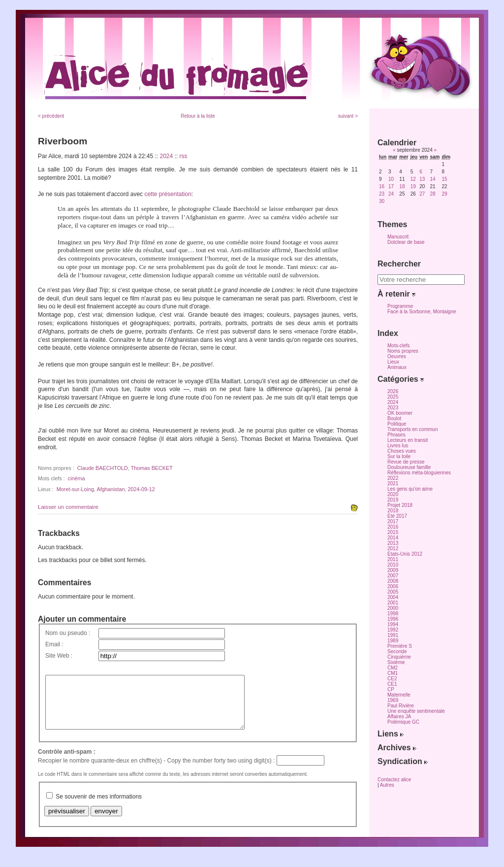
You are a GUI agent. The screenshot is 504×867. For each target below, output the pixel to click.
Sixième (396, 662)
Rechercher (399, 264)
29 (444, 194)
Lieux (393, 362)
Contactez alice (394, 780)
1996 (393, 619)
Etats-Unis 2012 (405, 554)
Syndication (403, 761)
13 (422, 179)
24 (391, 194)
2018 (393, 511)
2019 (393, 500)
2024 (167, 156)
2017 (393, 521)
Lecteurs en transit (408, 440)
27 (422, 194)
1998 (393, 614)
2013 (393, 543)
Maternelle (399, 695)
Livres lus (398, 446)
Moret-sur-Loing (75, 489)
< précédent (51, 116)
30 (382, 201)
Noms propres (403, 351)
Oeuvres (397, 356)
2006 (393, 586)
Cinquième (399, 657)
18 (402, 186)
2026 (393, 391)
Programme (400, 306)
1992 (393, 630)
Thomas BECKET (152, 468)
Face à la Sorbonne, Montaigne (422, 312)
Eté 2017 (397, 516)
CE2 (392, 679)
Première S (400, 646)
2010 (393, 565)
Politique (397, 424)
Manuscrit (398, 237)
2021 (393, 484)
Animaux (397, 367)
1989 (393, 641)
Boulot (394, 418)
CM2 (393, 668)
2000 (393, 608)
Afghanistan (110, 489)
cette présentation (168, 194)
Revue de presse (406, 462)
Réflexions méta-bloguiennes (419, 473)
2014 (393, 538)
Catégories (401, 379)
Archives (397, 748)
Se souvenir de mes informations (99, 807)
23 (382, 194)
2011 (393, 559)
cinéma (77, 478)
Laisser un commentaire (68, 507)
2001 (393, 603)
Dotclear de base (406, 242)
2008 (393, 581)
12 (413, 179)
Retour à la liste (198, 116)
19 (413, 186)
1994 (393, 624)
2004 (393, 597)
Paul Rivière (401, 706)
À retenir (396, 294)
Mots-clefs (399, 346)
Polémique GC (403, 722)
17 (391, 186)
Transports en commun (412, 429)
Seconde (397, 651)
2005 (393, 592)
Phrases (396, 435)
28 (432, 194)
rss (184, 156)
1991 (393, 635)
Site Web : (59, 656)
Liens (391, 734)
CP (391, 689)
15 (444, 179)
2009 (393, 570)
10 (391, 179)
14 (432, 179)
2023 (393, 408)
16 (382, 186)
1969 (393, 700)
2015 (393, 532)
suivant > (348, 116)
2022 (393, 478)
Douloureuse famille (409, 467)
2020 (393, 494)
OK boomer (400, 413)
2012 (393, 549)
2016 (393, 527)
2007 (393, 576)
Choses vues (402, 451)
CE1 (392, 684)
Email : (54, 644)
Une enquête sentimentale (416, 711)
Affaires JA (399, 717)
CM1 (393, 673)
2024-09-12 (141, 489)
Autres (387, 785)
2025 (393, 397)
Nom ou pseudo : (68, 633)
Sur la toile (399, 456)
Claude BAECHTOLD (103, 468)
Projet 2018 (400, 505)
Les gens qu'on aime (410, 489)
